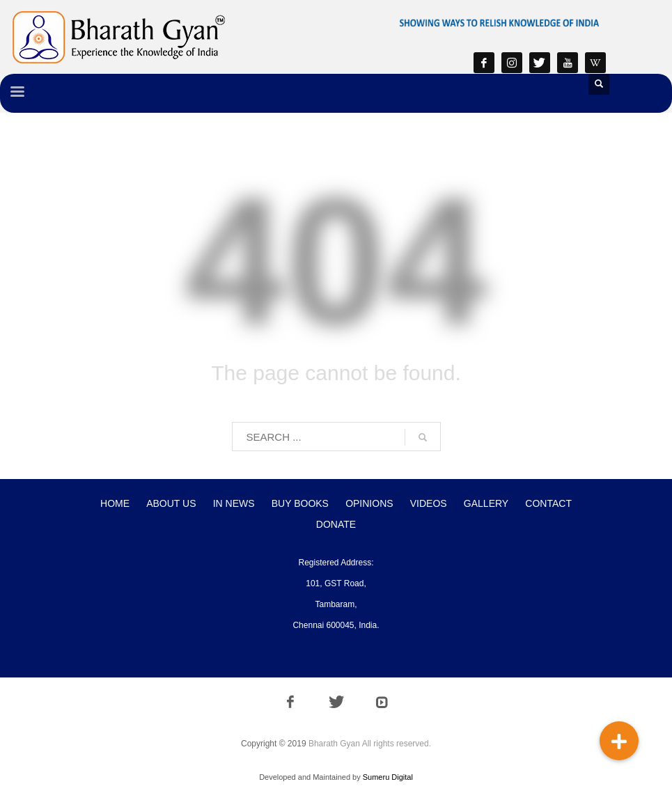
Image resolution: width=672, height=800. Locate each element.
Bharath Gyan (334, 744)
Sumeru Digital (388, 777)
